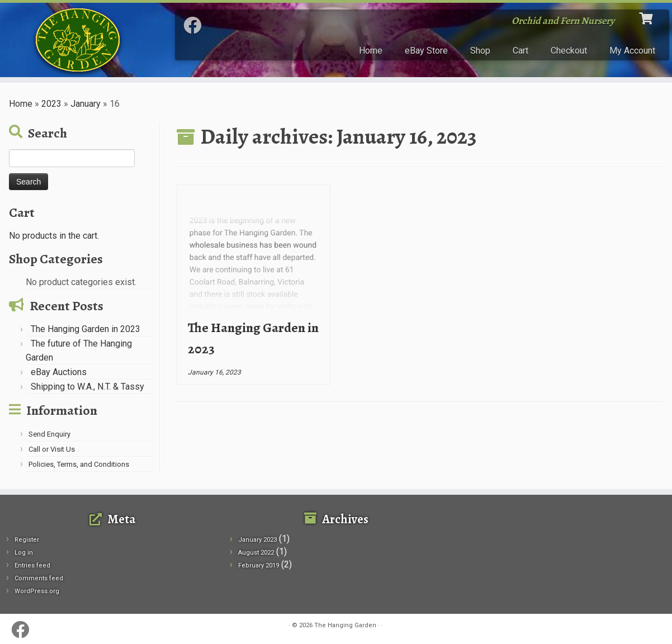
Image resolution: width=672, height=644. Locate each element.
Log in (24, 553)
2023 (51, 104)
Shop (480, 51)
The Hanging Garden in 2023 (86, 329)
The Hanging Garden (345, 625)
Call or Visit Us (52, 449)
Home (371, 51)
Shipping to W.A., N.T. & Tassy (87, 387)
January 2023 (257, 540)
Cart (520, 51)
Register (27, 540)
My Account (632, 51)
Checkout (569, 51)
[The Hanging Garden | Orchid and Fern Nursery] (77, 40)
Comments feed (39, 578)
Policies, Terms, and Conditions (79, 464)
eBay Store (426, 51)
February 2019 (259, 565)
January (86, 104)
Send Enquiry (49, 434)
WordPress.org (37, 591)
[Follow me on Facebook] (196, 26)
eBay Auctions (59, 372)
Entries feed (32, 565)
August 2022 (256, 553)
